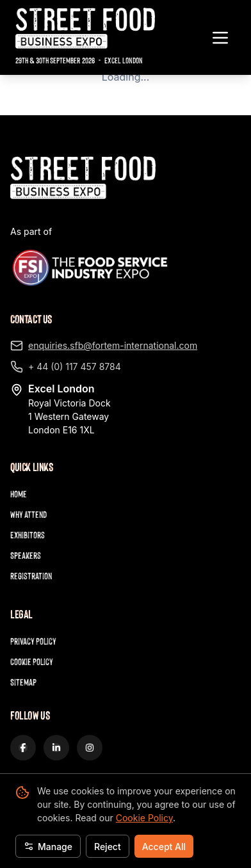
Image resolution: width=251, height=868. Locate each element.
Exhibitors (28, 535)
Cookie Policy (144, 818)
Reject (108, 847)
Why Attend (28, 514)
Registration (31, 576)
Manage (48, 847)
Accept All (164, 847)
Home (19, 494)
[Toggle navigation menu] (220, 38)
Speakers (26, 555)
